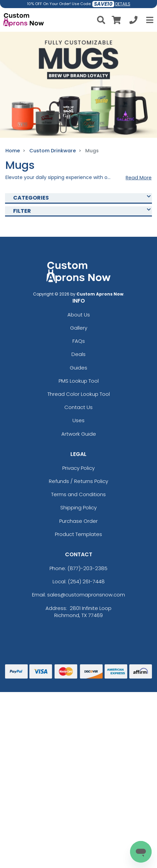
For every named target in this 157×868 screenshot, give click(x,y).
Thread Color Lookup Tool (79, 394)
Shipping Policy (78, 507)
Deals (78, 354)
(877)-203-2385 (87, 568)
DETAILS (123, 4)
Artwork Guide (79, 434)
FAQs (79, 341)
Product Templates (78, 534)
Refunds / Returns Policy (78, 481)
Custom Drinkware (53, 151)
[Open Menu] (149, 20)
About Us (79, 315)
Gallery (79, 328)
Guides (78, 368)
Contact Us (78, 407)
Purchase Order (78, 521)
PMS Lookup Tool (79, 381)
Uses (78, 420)
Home (13, 151)
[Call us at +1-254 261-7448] (133, 21)
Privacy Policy (78, 468)
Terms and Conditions (78, 494)
